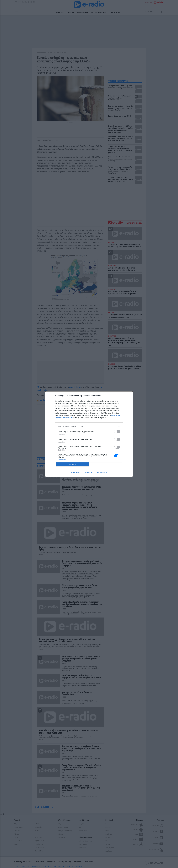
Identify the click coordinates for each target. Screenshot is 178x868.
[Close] (128, 396)
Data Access (89, 472)
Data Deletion (76, 472)
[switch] (117, 432)
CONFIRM (73, 464)
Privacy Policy (102, 472)
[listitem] (89, 427)
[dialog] (89, 434)
